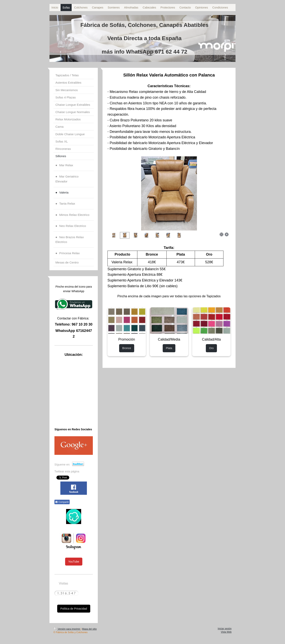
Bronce (127, 348)
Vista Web (226, 632)
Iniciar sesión (225, 629)
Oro (211, 348)
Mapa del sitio (89, 629)
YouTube (74, 562)
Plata (169, 348)
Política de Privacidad (74, 609)
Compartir (62, 502)
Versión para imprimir (67, 629)
